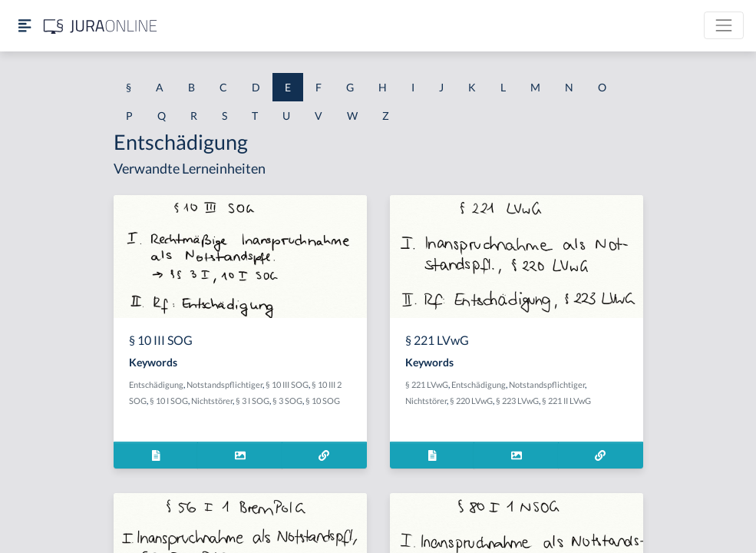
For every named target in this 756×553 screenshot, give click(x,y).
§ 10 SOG (323, 401)
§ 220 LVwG (471, 401)
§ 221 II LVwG (566, 401)
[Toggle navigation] (724, 25)
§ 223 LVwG (517, 401)
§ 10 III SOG (287, 384)
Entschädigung (156, 384)
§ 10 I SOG (169, 401)
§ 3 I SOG (253, 401)
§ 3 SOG (287, 401)
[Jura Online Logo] (101, 26)
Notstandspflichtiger (224, 384)
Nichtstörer (212, 401)
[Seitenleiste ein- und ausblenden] (25, 26)
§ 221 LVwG (427, 384)
